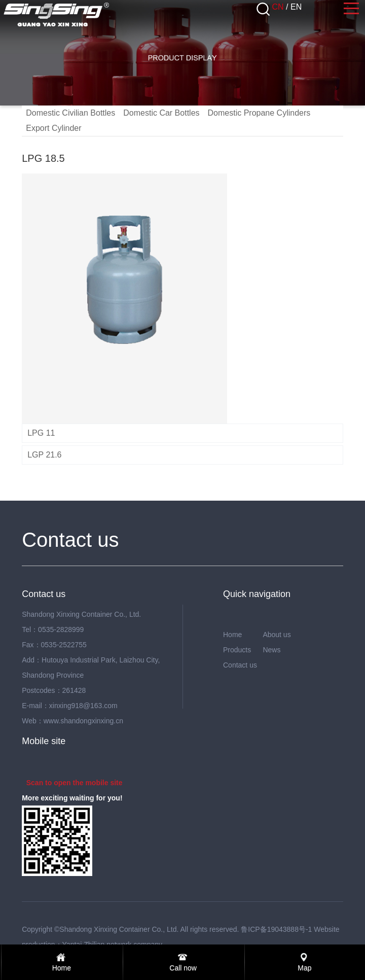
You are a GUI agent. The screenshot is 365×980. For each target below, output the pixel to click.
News (271, 650)
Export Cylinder (53, 128)
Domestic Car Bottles (161, 113)
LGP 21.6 (44, 455)
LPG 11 (41, 433)
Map (304, 968)
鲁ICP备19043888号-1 (276, 929)
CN (278, 7)
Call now (183, 968)
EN (296, 7)
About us (277, 635)
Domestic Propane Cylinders (259, 113)
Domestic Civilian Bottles (70, 113)
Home (232, 635)
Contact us (240, 665)
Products (237, 650)
